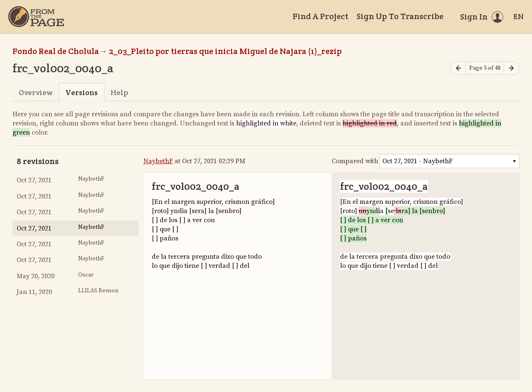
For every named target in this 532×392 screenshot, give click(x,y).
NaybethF (158, 161)
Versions (81, 92)
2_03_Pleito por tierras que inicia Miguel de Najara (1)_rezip (225, 51)
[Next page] (512, 68)
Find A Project (320, 16)
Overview (36, 92)
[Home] (36, 17)
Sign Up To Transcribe (400, 16)
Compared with (355, 161)
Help (119, 92)
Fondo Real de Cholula (56, 51)
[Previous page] (458, 68)
